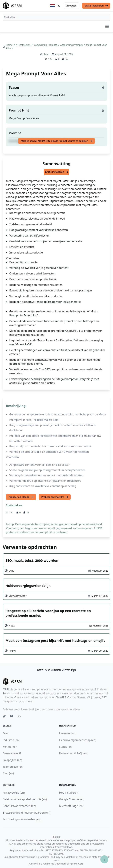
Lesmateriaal (67, 733)
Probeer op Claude (21, 497)
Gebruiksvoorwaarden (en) (19, 806)
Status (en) (66, 747)
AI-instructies (23, 45)
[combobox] (56, 17)
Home (9, 45)
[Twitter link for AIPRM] (4, 716)
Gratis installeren (96, 6)
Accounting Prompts (72, 45)
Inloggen (71, 6)
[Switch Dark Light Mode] (59, 6)
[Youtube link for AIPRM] (12, 717)
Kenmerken (10, 747)
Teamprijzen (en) (13, 767)
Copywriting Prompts (46, 45)
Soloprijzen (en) (12, 760)
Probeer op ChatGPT (55, 497)
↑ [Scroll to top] (104, 859)
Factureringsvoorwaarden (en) (21, 819)
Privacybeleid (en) (14, 793)
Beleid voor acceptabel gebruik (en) (25, 799)
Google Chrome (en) (72, 799)
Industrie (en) (11, 740)
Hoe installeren (69, 793)
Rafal (46, 54)
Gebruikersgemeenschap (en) (78, 740)
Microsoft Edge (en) (71, 806)
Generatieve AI (12, 753)
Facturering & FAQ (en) (73, 753)
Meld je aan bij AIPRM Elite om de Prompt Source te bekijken (57, 141)
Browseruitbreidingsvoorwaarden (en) (26, 813)
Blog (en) (8, 773)
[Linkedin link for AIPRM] (20, 717)
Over (6, 733)
